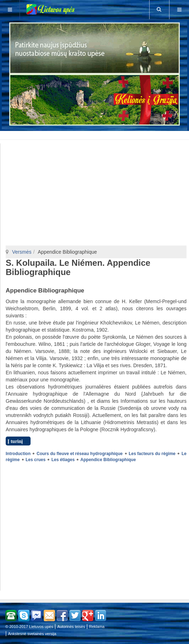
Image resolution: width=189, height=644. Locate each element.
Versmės (22, 252)
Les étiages (63, 460)
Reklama (97, 627)
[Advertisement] (96, 134)
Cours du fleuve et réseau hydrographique (80, 454)
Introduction (18, 454)
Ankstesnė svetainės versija (32, 634)
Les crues (36, 460)
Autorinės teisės (71, 627)
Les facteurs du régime (152, 454)
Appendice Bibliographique (108, 460)
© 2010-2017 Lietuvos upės (29, 627)
